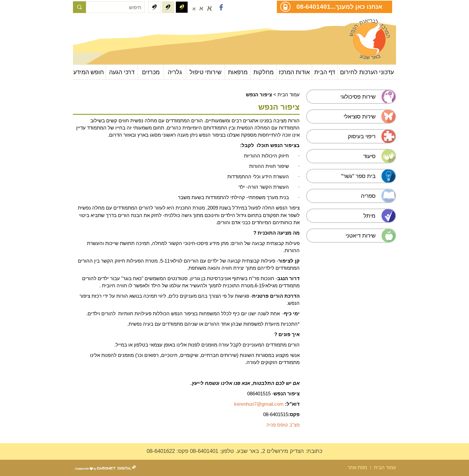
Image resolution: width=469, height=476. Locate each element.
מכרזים (151, 72)
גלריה (175, 72)
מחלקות (263, 72)
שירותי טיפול (206, 72)
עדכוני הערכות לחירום (367, 72)
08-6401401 (313, 7)
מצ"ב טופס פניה (283, 425)
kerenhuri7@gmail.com (259, 404)
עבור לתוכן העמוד (106, 26)
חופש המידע (89, 72)
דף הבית (325, 72)
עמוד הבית (289, 95)
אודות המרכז (294, 72)
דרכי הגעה (122, 72)
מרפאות (238, 72)
